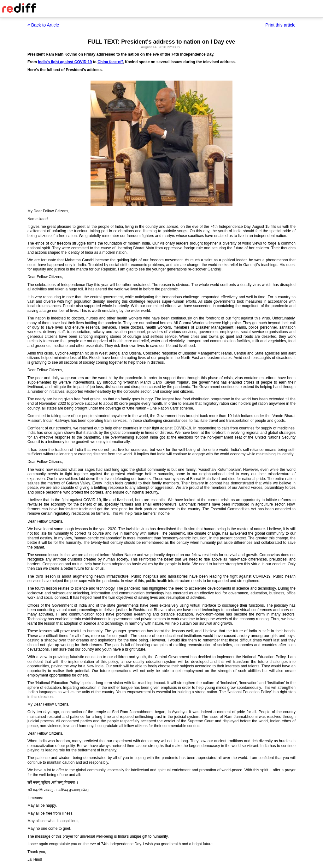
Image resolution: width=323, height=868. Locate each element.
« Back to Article (43, 25)
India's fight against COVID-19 (65, 62)
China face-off (110, 62)
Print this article (280, 25)
